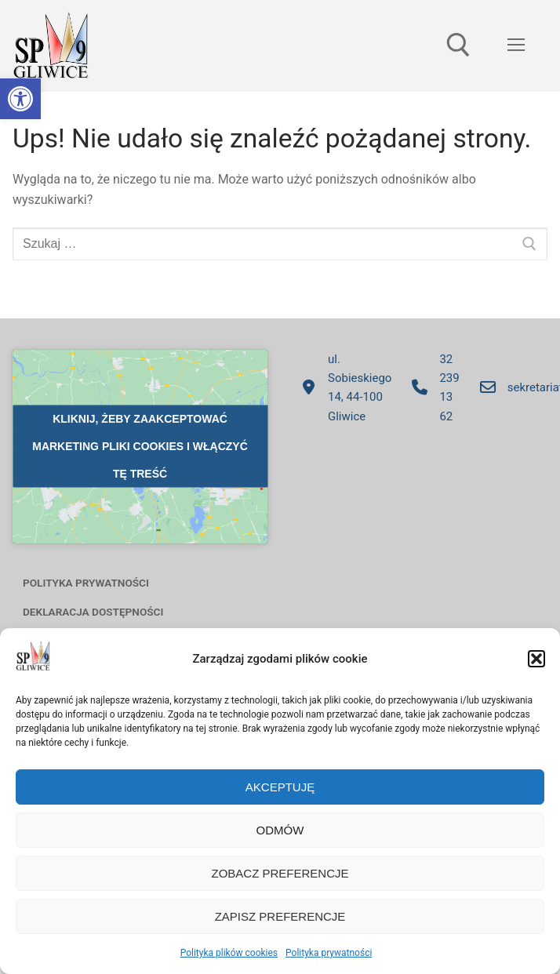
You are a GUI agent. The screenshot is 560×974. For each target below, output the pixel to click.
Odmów (280, 830)
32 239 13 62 (431, 388)
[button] (20, 99)
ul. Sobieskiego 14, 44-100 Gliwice (342, 388)
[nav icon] (516, 45)
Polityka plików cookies (229, 953)
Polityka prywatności (329, 953)
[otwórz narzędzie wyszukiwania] (458, 45)
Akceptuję (280, 787)
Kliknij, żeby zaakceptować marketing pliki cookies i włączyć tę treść (140, 446)
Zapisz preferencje (280, 916)
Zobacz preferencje (280, 873)
